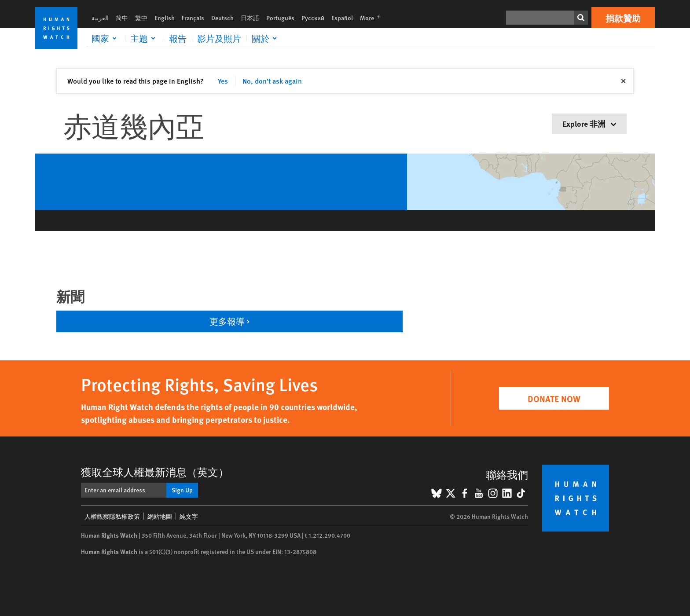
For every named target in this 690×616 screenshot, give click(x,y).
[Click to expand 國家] (106, 38)
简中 (122, 18)
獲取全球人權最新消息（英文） (155, 472)
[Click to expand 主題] (144, 38)
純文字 (189, 516)
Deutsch (222, 18)
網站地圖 (160, 516)
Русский (313, 18)
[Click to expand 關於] (266, 38)
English (165, 18)
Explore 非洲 (589, 123)
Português (280, 18)
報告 (178, 38)
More (373, 18)
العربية (100, 18)
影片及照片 (219, 38)
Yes (223, 81)
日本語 (250, 18)
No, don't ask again (272, 81)
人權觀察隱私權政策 (112, 516)
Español (342, 18)
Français (193, 18)
